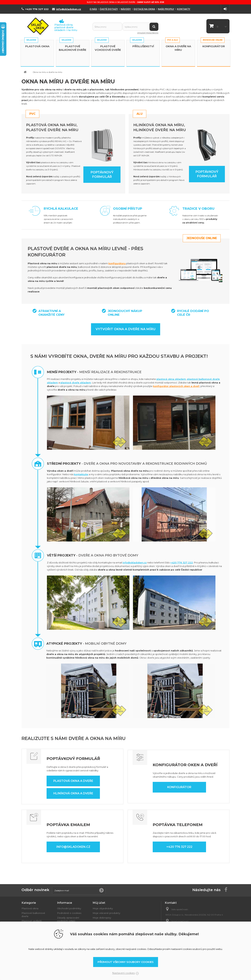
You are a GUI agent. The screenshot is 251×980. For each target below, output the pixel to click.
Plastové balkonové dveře (73, 48)
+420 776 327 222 (182, 563)
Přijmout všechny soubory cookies (126, 962)
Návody (126, 9)
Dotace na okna (144, 9)
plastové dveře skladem (76, 383)
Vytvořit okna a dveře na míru (126, 329)
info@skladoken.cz (135, 563)
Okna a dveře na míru (178, 48)
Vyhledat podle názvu (148, 33)
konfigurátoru (117, 263)
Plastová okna (37, 46)
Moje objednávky (103, 908)
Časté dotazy (109, 9)
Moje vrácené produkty (106, 913)
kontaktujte (81, 474)
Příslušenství (143, 46)
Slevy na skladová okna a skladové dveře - (125, 2)
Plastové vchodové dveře (108, 48)
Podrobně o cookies (69, 913)
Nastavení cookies (123, 973)
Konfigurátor (214, 46)
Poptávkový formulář (102, 175)
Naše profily (166, 9)
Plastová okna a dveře (73, 781)
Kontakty (184, 9)
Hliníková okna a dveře (73, 793)
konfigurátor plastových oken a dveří (176, 386)
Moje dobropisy (102, 918)
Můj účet (99, 903)
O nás (93, 9)
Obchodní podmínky (69, 908)
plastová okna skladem (171, 379)
